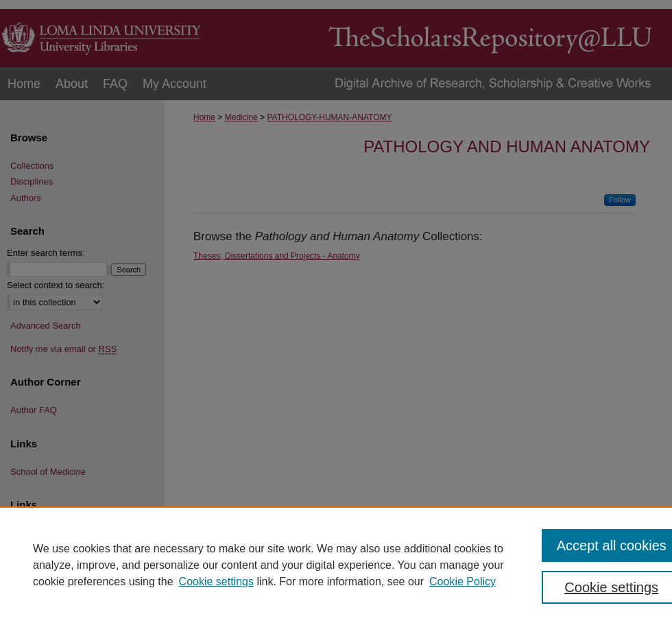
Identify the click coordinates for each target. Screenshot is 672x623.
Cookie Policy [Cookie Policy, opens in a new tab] (463, 581)
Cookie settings (216, 581)
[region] (336, 565)
